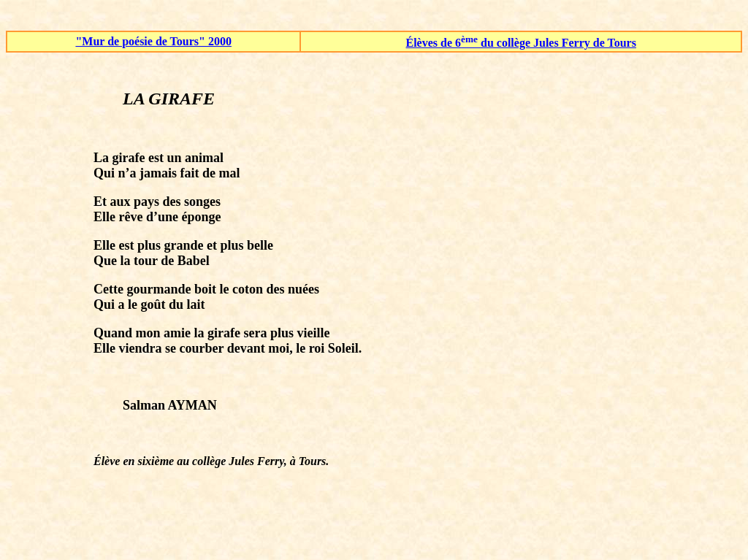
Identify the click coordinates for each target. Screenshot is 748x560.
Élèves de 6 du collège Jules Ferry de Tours (521, 43)
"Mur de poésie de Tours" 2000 (153, 41)
